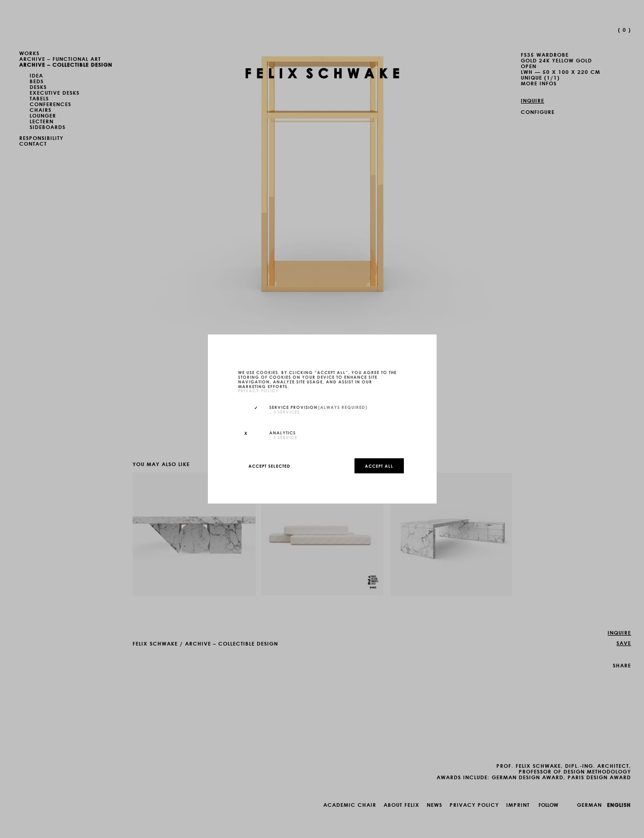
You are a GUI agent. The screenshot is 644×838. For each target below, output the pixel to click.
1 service (283, 437)
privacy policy (258, 391)
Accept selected (270, 466)
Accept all (379, 466)
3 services (285, 411)
